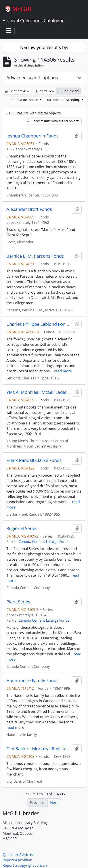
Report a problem (17, 860)
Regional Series (22, 528)
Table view (68, 91)
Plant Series (18, 602)
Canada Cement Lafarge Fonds (44, 542)
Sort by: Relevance (25, 100)
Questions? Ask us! (18, 855)
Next (54, 803)
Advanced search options (32, 78)
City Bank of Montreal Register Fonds (38, 749)
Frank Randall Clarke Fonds (34, 460)
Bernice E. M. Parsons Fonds (35, 256)
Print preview (17, 91)
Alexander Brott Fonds (29, 209)
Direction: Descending (64, 100)
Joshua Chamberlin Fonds (33, 136)
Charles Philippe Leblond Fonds (38, 324)
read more (63, 371)
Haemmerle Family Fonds (33, 681)
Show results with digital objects (53, 121)
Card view (45, 91)
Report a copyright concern (26, 865)
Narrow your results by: (44, 47)
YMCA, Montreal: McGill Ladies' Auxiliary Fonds (38, 392)
